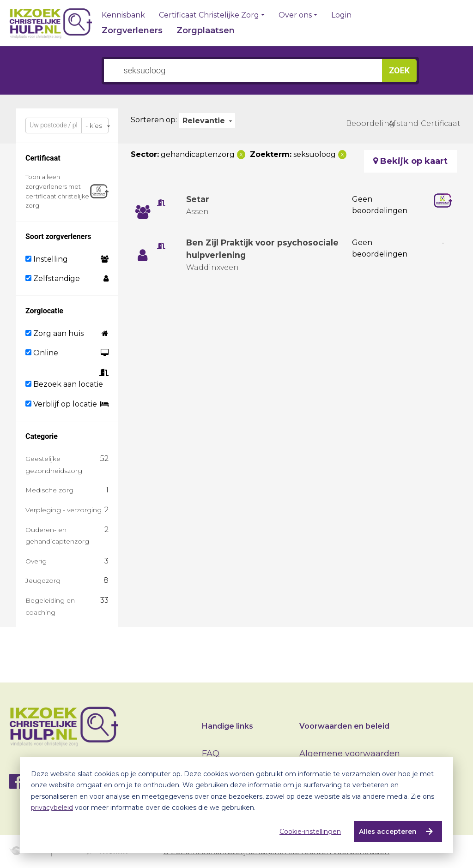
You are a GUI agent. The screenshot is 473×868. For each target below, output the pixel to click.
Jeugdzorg (43, 581)
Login (341, 15)
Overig (36, 561)
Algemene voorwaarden (350, 754)
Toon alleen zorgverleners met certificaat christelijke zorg (57, 191)
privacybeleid (52, 808)
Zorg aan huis (55, 333)
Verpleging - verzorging (64, 510)
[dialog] (236, 805)
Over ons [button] (295, 15)
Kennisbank (123, 15)
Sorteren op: (154, 120)
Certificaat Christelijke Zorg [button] (209, 15)
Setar (198, 199)
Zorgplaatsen (206, 30)
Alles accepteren (387, 832)
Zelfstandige (53, 278)
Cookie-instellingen (310, 832)
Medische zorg (49, 490)
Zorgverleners (132, 30)
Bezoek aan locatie (64, 384)
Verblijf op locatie (61, 404)
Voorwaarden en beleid (344, 726)
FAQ (211, 754)
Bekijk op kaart (410, 161)
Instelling (47, 259)
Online (42, 353)
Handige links (227, 726)
